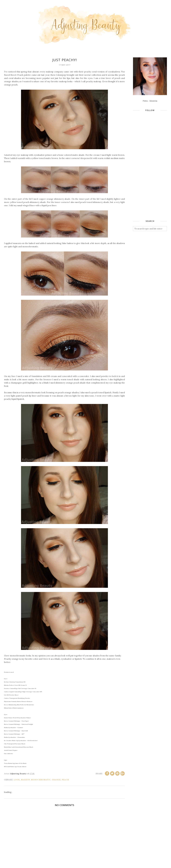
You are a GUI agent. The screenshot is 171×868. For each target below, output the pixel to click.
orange (56, 780)
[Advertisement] (148, 172)
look (17, 780)
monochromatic (41, 780)
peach (65, 780)
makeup (25, 780)
